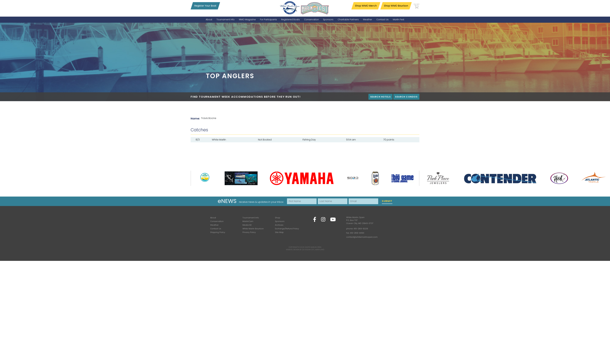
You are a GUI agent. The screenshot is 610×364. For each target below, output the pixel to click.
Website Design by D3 (295, 250)
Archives (279, 225)
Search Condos (406, 97)
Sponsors (280, 221)
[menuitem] (209, 20)
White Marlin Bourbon (253, 229)
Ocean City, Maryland (315, 250)
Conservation (217, 221)
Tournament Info (251, 218)
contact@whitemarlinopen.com (362, 237)
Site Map (279, 232)
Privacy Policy (249, 232)
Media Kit (247, 225)
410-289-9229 (361, 229)
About (213, 218)
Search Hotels (381, 97)
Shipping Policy (218, 232)
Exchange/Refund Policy (287, 229)
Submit (387, 201)
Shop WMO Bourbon (396, 6)
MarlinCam (248, 221)
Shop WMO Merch (366, 6)
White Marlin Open (313, 247)
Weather (214, 225)
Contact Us (216, 229)
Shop (278, 218)
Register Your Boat (205, 6)
